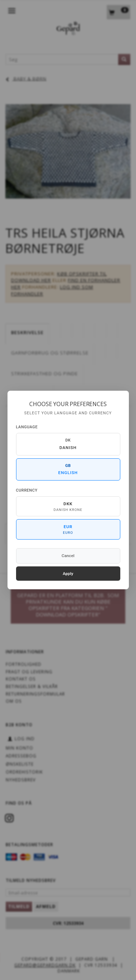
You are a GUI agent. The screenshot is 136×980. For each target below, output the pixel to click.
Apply (68, 574)
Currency (27, 490)
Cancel (68, 556)
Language (27, 427)
